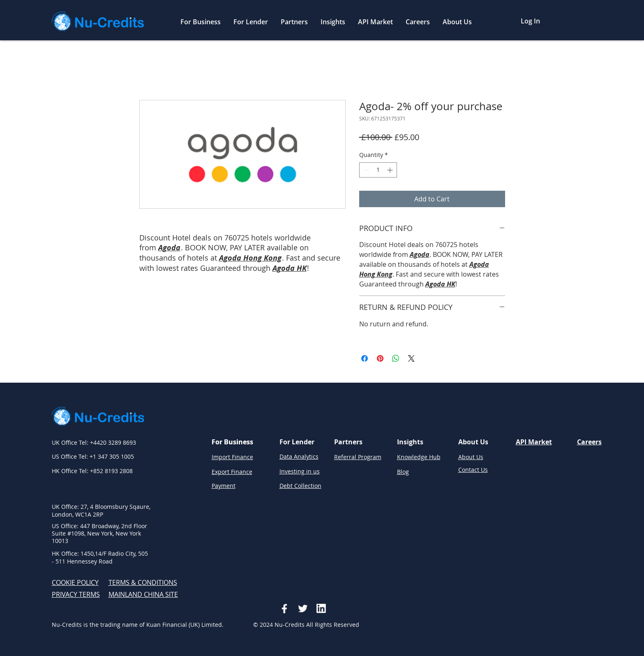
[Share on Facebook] (365, 358)
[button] (201, 22)
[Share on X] (411, 358)
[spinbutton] (378, 170)
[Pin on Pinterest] (380, 358)
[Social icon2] (303, 609)
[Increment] (391, 170)
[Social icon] (284, 609)
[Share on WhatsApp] (396, 358)
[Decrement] (366, 170)
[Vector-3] (321, 609)
